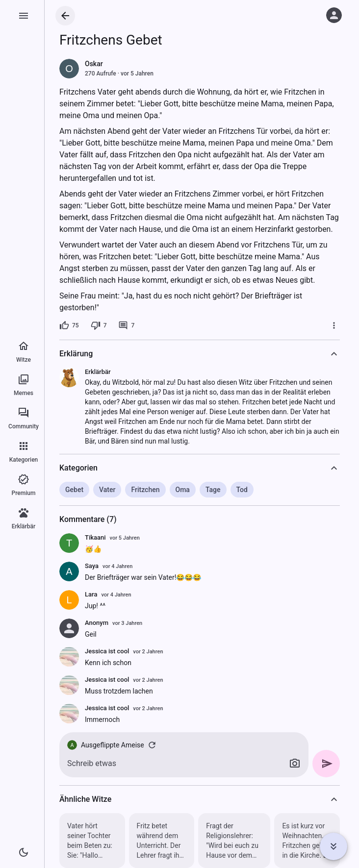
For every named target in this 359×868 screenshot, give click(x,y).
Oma (183, 490)
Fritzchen (145, 490)
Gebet (74, 490)
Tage (213, 490)
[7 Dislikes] (99, 325)
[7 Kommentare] (126, 325)
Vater (107, 490)
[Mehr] (334, 325)
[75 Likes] (69, 325)
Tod (242, 490)
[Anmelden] (334, 15)
